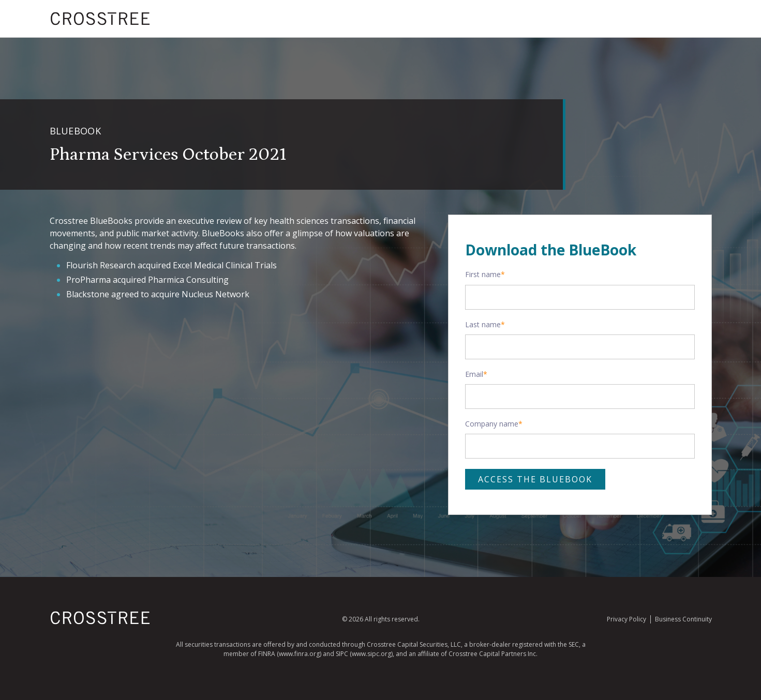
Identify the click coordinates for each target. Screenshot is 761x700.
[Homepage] (100, 622)
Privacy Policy (626, 619)
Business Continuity (683, 619)
